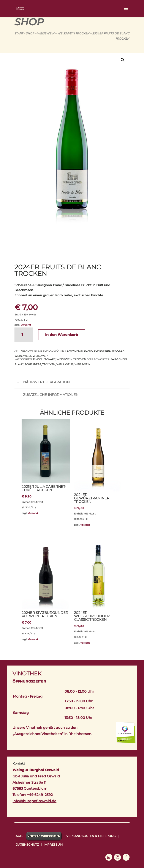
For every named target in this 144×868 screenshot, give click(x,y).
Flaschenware (44, 359)
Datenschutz (27, 845)
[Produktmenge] (24, 335)
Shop (30, 33)
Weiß (27, 356)
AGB (19, 836)
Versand (26, 325)
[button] (123, 60)
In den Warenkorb (62, 335)
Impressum (53, 845)
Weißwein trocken (74, 33)
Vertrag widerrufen (44, 836)
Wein (18, 356)
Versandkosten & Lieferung (91, 836)
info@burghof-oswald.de (34, 801)
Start (19, 33)
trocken (118, 351)
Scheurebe (102, 351)
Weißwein (46, 33)
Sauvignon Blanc (80, 351)
